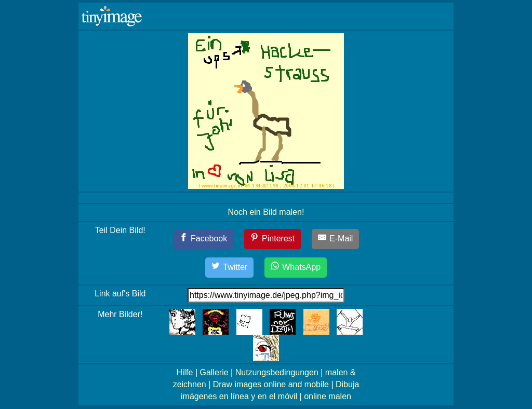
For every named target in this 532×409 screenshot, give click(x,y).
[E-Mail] (336, 239)
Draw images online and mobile (271, 384)
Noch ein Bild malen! (266, 212)
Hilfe (184, 372)
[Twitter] (230, 268)
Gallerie (214, 372)
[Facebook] (203, 239)
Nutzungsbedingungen (277, 372)
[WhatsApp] (296, 268)
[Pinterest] (273, 239)
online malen (328, 396)
